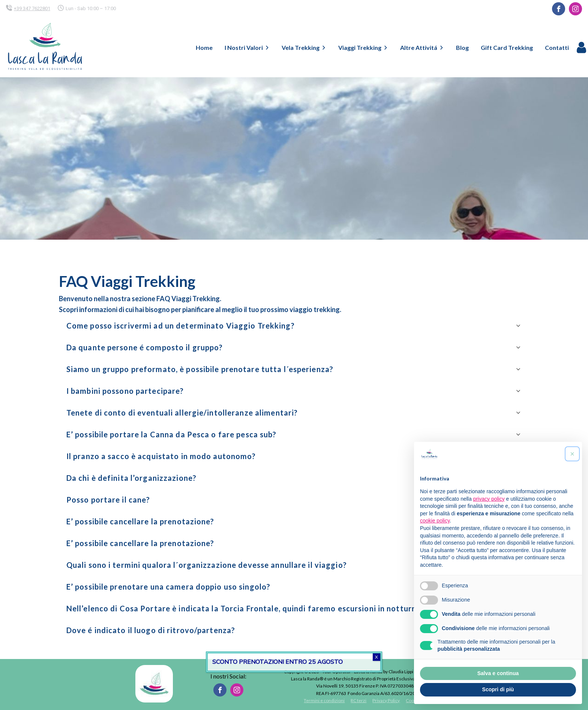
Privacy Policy (386, 700)
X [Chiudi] (376, 657)
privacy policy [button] (489, 499)
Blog (462, 47)
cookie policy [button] (435, 521)
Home (204, 47)
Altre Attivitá (422, 47)
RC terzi (358, 700)
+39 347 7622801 (32, 8)
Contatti (557, 47)
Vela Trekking (304, 47)
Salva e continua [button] (498, 673)
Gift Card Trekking (507, 47)
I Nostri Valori (247, 47)
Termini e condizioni (324, 700)
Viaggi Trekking (363, 47)
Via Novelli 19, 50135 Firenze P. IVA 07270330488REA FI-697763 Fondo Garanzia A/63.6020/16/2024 (368, 689)
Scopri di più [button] (498, 689)
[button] (572, 454)
